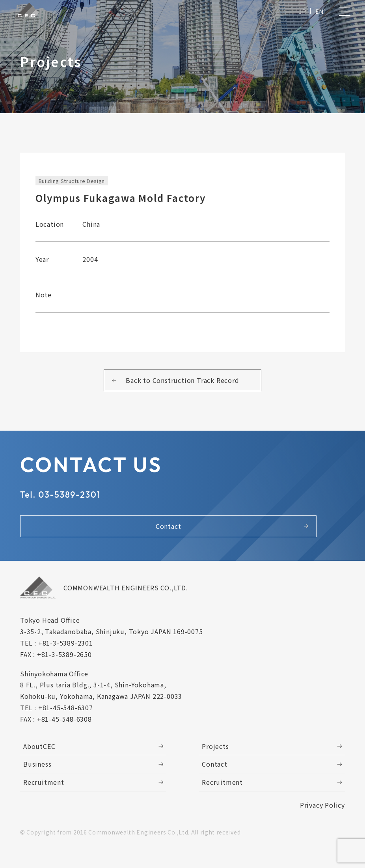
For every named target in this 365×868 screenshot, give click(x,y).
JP (301, 13)
